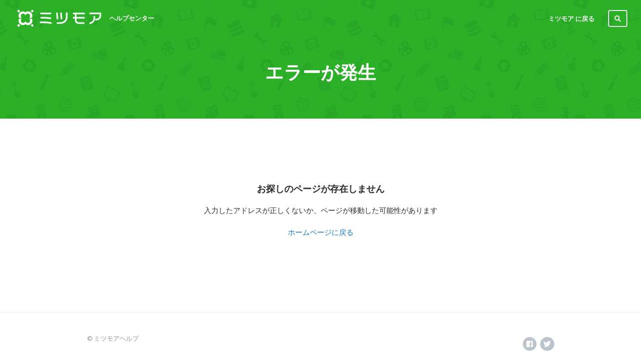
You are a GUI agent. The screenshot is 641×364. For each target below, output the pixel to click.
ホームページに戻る (321, 232)
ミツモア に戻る (571, 18)
